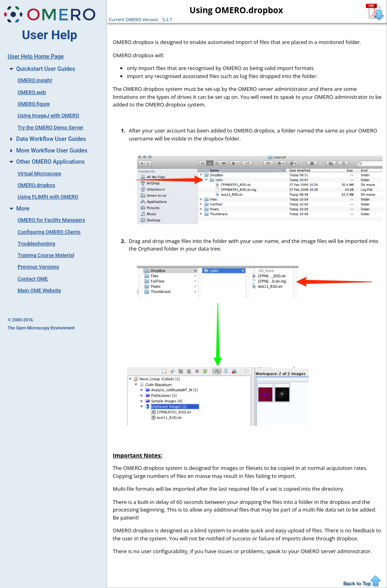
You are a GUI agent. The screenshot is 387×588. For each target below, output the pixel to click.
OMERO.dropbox (36, 185)
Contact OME (33, 279)
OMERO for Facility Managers (51, 220)
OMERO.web (32, 92)
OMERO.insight (35, 80)
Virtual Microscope (39, 174)
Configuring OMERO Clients (49, 232)
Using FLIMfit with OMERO (48, 197)
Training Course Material (46, 255)
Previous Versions (38, 267)
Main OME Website (39, 290)
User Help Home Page (36, 56)
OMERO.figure (34, 104)
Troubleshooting (36, 244)
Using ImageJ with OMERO (48, 115)
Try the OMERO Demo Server (51, 127)
